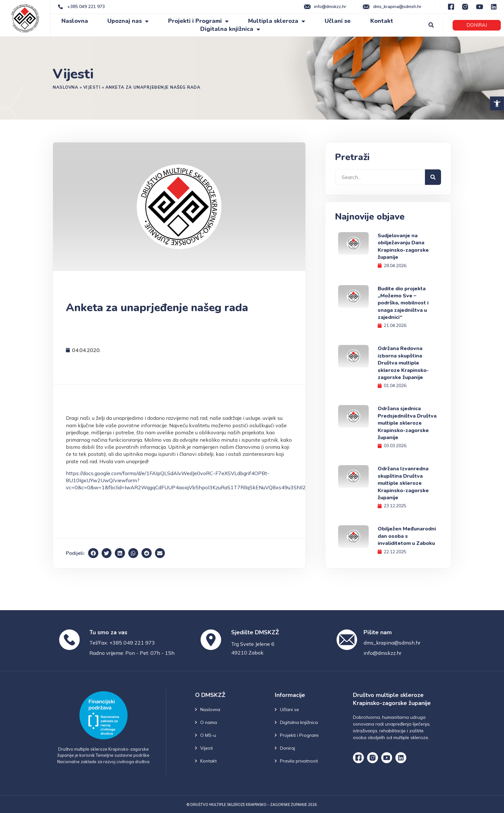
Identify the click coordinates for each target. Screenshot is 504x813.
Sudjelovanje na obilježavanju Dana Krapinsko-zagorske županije (403, 246)
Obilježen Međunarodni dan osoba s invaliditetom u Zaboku (407, 536)
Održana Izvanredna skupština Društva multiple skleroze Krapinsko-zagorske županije (403, 483)
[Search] (433, 177)
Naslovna (75, 21)
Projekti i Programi (198, 21)
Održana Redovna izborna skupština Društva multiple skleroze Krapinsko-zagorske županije (403, 363)
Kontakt (382, 21)
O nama (209, 722)
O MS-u (208, 735)
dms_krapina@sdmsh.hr (392, 643)
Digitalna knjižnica (230, 29)
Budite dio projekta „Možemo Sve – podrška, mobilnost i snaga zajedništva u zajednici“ (403, 303)
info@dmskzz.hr (382, 653)
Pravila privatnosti (299, 761)
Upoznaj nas (128, 21)
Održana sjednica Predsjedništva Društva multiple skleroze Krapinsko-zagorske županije (407, 423)
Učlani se (338, 21)
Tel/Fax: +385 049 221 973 (122, 643)
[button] (497, 104)
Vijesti (92, 87)
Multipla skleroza (277, 21)
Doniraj (288, 748)
